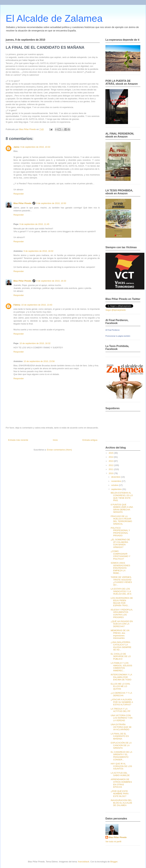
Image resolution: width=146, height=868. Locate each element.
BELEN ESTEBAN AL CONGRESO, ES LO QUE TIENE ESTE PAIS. (122, 497)
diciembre (116, 477)
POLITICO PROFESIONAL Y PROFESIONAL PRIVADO (120, 532)
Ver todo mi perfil (113, 842)
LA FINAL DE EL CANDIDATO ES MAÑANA (120, 736)
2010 (111, 473)
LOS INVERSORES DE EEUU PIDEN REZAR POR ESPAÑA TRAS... (122, 602)
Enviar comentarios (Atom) (59, 450)
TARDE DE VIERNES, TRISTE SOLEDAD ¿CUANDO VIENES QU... (121, 581)
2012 (111, 465)
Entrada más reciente (18, 440)
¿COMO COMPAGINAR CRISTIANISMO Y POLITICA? (120, 555)
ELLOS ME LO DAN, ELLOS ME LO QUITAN (120, 686)
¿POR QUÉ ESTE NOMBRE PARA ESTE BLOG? (119, 794)
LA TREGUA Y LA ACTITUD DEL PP (120, 710)
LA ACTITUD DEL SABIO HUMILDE (120, 774)
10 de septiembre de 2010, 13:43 (37, 305)
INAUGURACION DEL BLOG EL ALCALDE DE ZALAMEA (121, 803)
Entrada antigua (90, 440)
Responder (19, 194)
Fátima (17, 305)
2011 (111, 469)
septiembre (117, 489)
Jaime (16, 147)
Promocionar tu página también (118, 336)
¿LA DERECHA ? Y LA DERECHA (121, 694)
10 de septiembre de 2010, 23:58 (39, 361)
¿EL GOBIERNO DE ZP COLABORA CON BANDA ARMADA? (120, 543)
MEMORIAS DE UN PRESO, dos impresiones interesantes (120, 634)
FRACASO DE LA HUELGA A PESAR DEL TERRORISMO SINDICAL (121, 520)
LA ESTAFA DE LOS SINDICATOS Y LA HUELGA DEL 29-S (121, 591)
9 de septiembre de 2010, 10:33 (35, 147)
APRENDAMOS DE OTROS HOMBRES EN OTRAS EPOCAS (121, 783)
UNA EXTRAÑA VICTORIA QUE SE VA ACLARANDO (121, 727)
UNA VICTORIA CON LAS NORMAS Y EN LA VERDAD (122, 718)
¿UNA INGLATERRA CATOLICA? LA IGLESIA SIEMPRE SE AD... (121, 646)
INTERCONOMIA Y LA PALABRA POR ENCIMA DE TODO (121, 677)
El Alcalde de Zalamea (54, 18)
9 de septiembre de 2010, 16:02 (38, 251)
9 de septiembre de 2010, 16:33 (51, 281)
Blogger (114, 862)
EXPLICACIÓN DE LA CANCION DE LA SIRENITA (121, 745)
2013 (111, 461)
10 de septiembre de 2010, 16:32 (35, 343)
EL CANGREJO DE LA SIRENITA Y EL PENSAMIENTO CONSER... (121, 756)
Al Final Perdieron (113, 330)
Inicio (55, 440)
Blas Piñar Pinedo (22, 203)
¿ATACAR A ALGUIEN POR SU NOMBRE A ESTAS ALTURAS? (122, 702)
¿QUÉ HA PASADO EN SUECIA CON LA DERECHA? (122, 624)
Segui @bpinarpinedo (116, 310)
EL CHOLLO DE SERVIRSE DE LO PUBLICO (121, 656)
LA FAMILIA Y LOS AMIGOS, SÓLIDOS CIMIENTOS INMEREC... (121, 667)
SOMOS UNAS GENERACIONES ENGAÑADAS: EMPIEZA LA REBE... (120, 568)
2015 (111, 453)
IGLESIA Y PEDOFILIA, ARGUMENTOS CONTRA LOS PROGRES (122, 613)
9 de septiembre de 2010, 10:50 (51, 203)
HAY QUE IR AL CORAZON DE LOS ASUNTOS (121, 766)
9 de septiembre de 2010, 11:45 (34, 224)
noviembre (116, 481)
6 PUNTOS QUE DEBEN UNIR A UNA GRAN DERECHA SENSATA (122, 508)
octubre (115, 485)
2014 (111, 457)
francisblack (84, 862)
